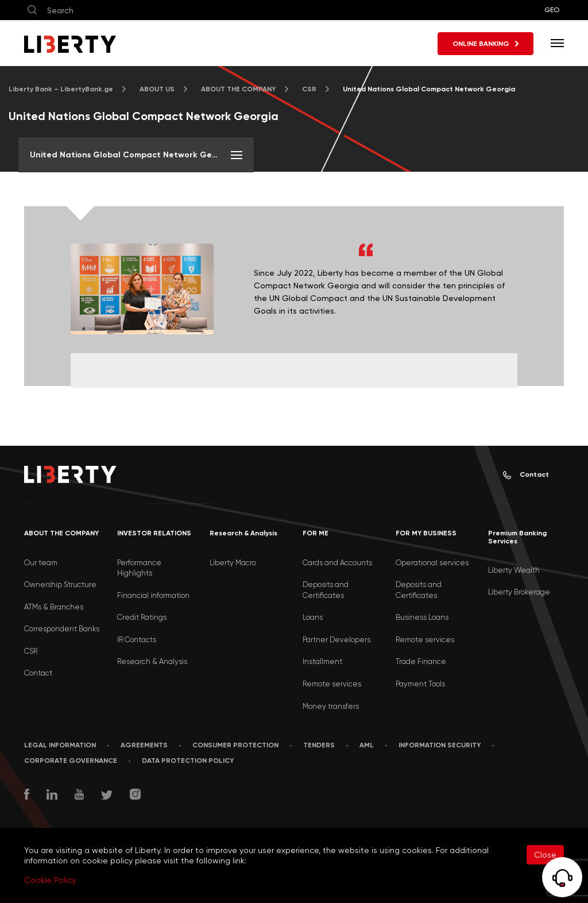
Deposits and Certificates (326, 590)
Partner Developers (336, 640)
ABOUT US (157, 89)
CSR (309, 89)
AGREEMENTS (144, 745)
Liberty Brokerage (519, 592)
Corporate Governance (71, 761)
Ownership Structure (60, 584)
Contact (526, 475)
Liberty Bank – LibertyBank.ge (61, 89)
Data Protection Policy (188, 761)
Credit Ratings (142, 617)
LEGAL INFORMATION (60, 745)
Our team (41, 563)
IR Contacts (137, 640)
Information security (440, 745)
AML (367, 745)
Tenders (319, 745)
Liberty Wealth (514, 570)
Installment (322, 661)
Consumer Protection (235, 745)
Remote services (332, 684)
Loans (313, 617)
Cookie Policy (50, 880)
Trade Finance (421, 661)
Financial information (153, 595)
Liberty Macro (233, 563)
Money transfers (331, 706)
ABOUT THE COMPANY (238, 89)
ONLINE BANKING (486, 44)
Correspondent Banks (62, 629)
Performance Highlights (139, 568)
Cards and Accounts (337, 563)
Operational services (432, 563)
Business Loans (422, 617)
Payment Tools (420, 684)
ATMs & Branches (54, 607)
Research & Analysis (152, 661)
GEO (552, 10)
